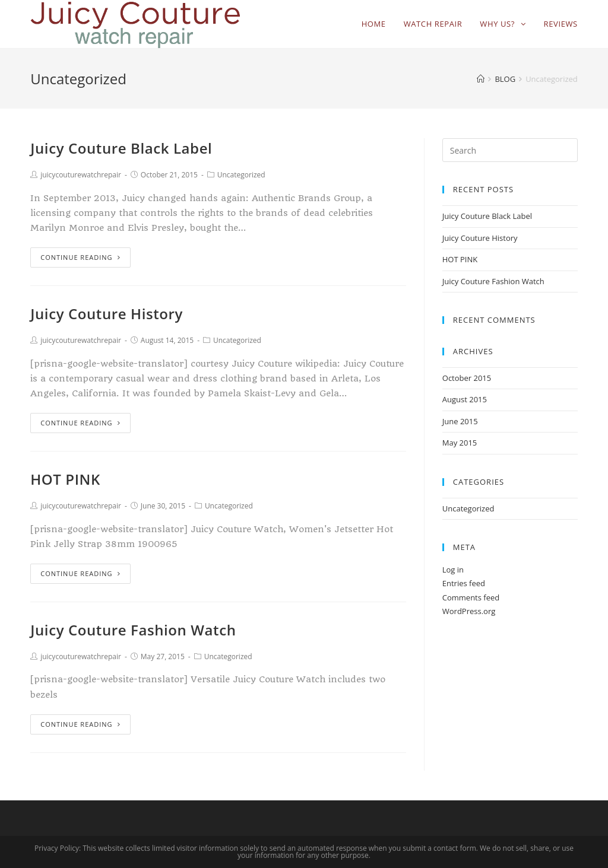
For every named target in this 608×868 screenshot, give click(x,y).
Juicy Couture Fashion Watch (133, 630)
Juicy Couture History (107, 314)
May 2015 (460, 443)
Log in (453, 570)
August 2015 (465, 399)
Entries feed (464, 583)
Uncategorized (241, 175)
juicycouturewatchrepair (81, 175)
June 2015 (460, 421)
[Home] (481, 79)
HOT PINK (65, 479)
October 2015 (467, 378)
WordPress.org (469, 611)
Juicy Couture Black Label (121, 148)
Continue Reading (80, 257)
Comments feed (471, 597)
